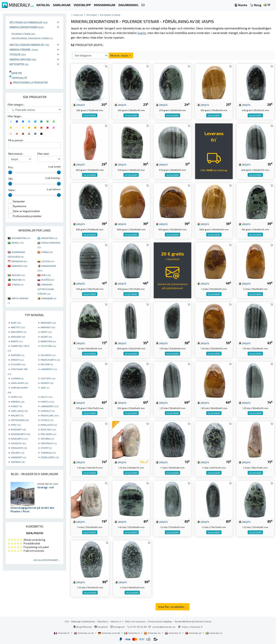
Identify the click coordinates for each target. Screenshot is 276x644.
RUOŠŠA (48, 280)
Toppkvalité (18, 78)
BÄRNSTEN (48, 341)
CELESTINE (48, 346)
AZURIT (46, 337)
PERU (46, 275)
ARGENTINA (49, 238)
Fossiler (18, 54)
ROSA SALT (48, 429)
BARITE (17, 341)
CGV (67, 621)
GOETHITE (48, 378)
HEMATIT (47, 383)
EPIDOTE (17, 360)
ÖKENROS (18, 462)
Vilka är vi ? (117, 621)
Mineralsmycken (23, 59)
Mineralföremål (24, 50)
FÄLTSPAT (47, 364)
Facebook (101, 627)
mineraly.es (153, 633)
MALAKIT (17, 415)
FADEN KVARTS (50, 360)
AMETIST (18, 327)
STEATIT (46, 448)
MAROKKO (19, 266)
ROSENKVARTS (21, 434)
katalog (78, 15)
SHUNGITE (18, 443)
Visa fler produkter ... (173, 607)
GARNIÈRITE (49, 369)
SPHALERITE (19, 448)
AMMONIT (48, 327)
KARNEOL (18, 402)
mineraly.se (214, 633)
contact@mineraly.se (164, 627)
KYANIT (16, 406)
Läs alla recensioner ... (47, 560)
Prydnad (92, 15)
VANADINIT (18, 457)
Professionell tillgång (160, 621)
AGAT (16, 323)
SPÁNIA (47, 252)
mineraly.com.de (109, 633)
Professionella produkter (29, 82)
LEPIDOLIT (48, 411)
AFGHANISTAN (21, 238)
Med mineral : (16, 154)
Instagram (118, 627)
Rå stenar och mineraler (29, 22)
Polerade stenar (23, 34)
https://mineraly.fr (192, 627)
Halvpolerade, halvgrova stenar (32, 38)
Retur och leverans (135, 621)
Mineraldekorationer (27, 27)
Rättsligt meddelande (83, 621)
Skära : (12, 190)
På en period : (16, 140)
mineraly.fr (62, 633)
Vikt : (11, 179)
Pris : (11, 167)
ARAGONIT (18, 337)
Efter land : (44, 154)
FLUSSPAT (18, 364)
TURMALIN (48, 453)
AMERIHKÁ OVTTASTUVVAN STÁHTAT (46, 289)
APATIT (46, 332)
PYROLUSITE (49, 425)
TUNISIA (18, 284)
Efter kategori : (16, 105)
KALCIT (47, 397)
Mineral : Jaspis (121, 55)
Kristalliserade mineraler (29, 45)
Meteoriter (19, 64)
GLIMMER (17, 378)
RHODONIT (18, 429)
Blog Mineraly (83, 627)
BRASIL (18, 243)
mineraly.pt (194, 633)
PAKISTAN (18, 280)
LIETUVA (48, 261)
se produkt (90, 115)
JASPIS (16, 397)
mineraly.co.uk (84, 633)
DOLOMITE (48, 355)
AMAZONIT (48, 323)
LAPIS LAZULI (19, 411)
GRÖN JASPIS (20, 383)
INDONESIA (19, 261)
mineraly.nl (173, 633)
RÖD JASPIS (48, 434)
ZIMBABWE (49, 298)
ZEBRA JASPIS (50, 457)
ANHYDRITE (19, 332)
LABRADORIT (50, 406)
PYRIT (16, 425)
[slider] (10, 172)
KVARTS (47, 402)
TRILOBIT (18, 453)
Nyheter (16, 73)
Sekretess (103, 621)
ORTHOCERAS (20, 420)
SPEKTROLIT (49, 443)
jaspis (79, 104)
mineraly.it (132, 633)
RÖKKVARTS (19, 439)
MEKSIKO (18, 275)
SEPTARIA (47, 439)
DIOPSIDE (18, 355)
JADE (45, 388)
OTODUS (47, 420)
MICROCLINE (50, 415)
